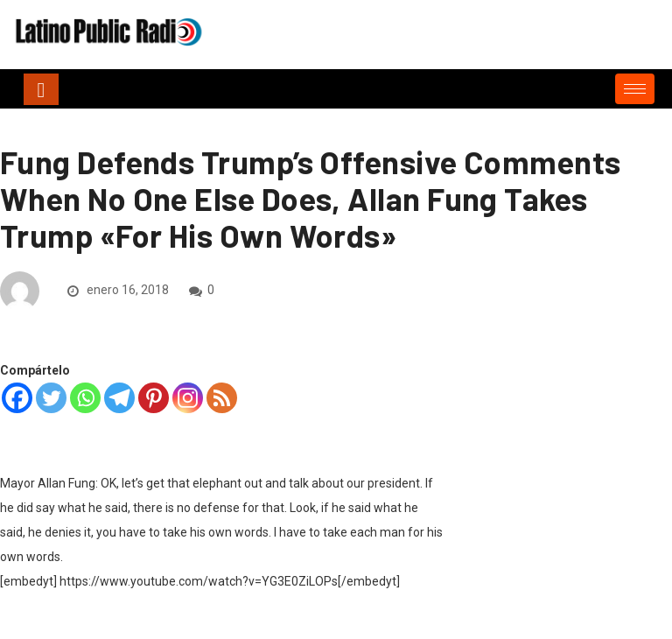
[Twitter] (51, 398)
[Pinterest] (154, 398)
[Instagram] (188, 398)
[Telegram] (119, 398)
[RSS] (222, 398)
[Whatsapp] (85, 398)
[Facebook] (17, 398)
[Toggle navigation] (41, 89)
